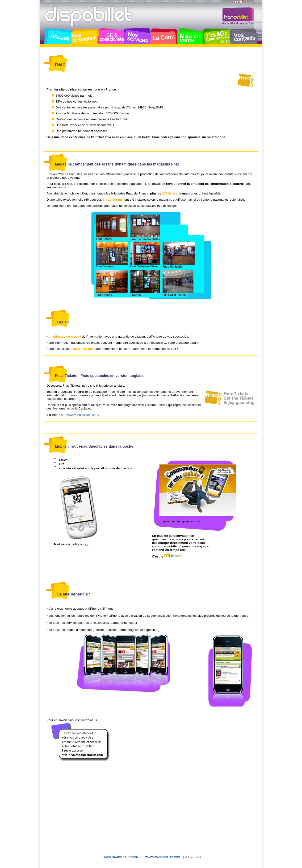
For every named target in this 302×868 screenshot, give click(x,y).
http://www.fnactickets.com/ (80, 415)
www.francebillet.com (121, 857)
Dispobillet (89, 16)
